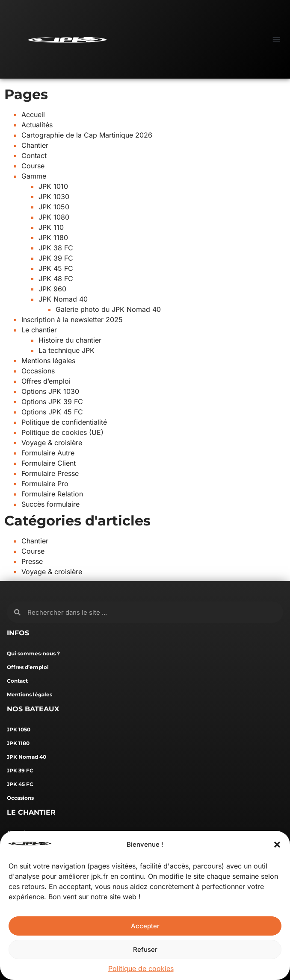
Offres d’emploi (46, 381)
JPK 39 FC (56, 258)
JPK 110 (51, 227)
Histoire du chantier (70, 340)
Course (33, 166)
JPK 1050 (54, 207)
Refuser (145, 949)
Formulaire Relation (52, 494)
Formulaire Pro (45, 484)
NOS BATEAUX (33, 709)
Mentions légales (48, 361)
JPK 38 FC (56, 248)
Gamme (34, 176)
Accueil (33, 114)
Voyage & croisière (52, 443)
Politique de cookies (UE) (62, 432)
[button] (277, 845)
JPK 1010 (53, 186)
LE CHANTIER (31, 812)
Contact (34, 156)
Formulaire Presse (50, 473)
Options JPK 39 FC (52, 402)
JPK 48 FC (56, 279)
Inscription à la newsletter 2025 (72, 320)
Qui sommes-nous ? (33, 653)
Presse (32, 561)
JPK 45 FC (56, 268)
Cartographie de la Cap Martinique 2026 (87, 135)
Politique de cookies (141, 968)
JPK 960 (52, 289)
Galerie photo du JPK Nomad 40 (108, 309)
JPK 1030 (54, 197)
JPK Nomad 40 (63, 299)
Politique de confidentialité (64, 422)
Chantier (35, 145)
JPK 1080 (54, 217)
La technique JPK (67, 350)
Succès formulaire (50, 504)
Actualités (37, 125)
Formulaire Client (49, 463)
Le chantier (39, 330)
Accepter (145, 926)
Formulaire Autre (48, 453)
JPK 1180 (53, 238)
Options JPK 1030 (50, 391)
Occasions (38, 371)
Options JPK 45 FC (52, 412)
